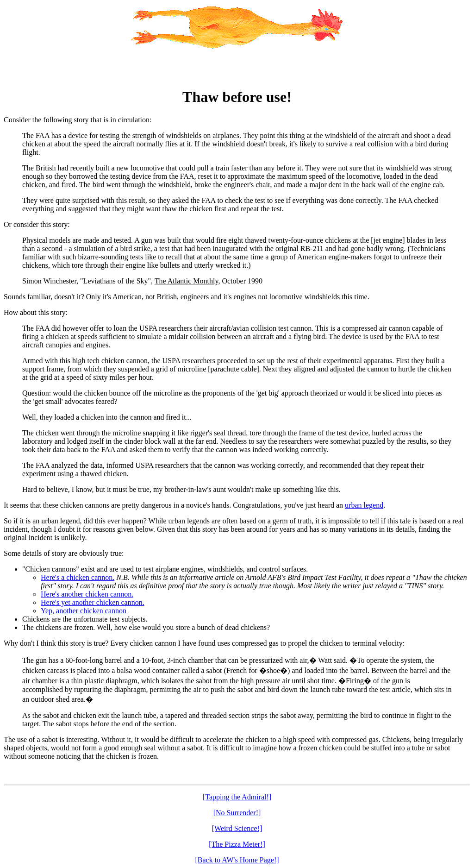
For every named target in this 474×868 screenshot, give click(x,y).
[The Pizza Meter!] (237, 844)
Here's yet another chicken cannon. (93, 602)
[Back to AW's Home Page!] (237, 860)
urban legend (364, 505)
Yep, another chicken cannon (84, 611)
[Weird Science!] (237, 828)
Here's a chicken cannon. (78, 577)
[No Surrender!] (237, 813)
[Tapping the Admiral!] (237, 797)
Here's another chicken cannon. (87, 594)
